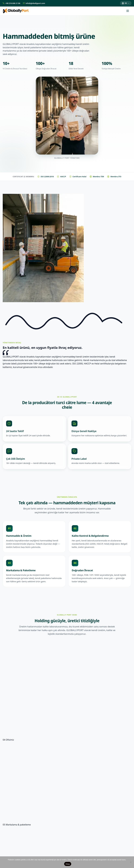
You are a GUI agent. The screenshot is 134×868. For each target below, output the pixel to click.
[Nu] (131, 862)
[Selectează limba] (126, 3)
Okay (68, 864)
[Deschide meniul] (129, 11)
